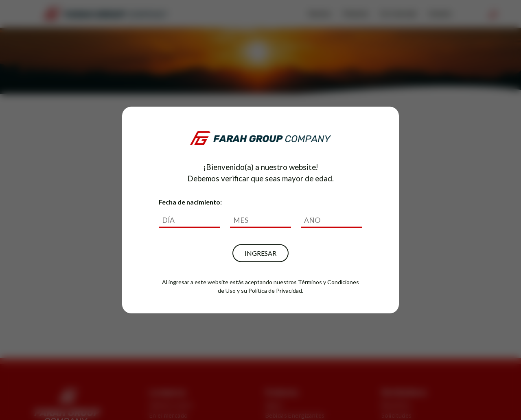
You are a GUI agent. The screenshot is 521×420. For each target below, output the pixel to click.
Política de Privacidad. (276, 291)
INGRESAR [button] (260, 253)
